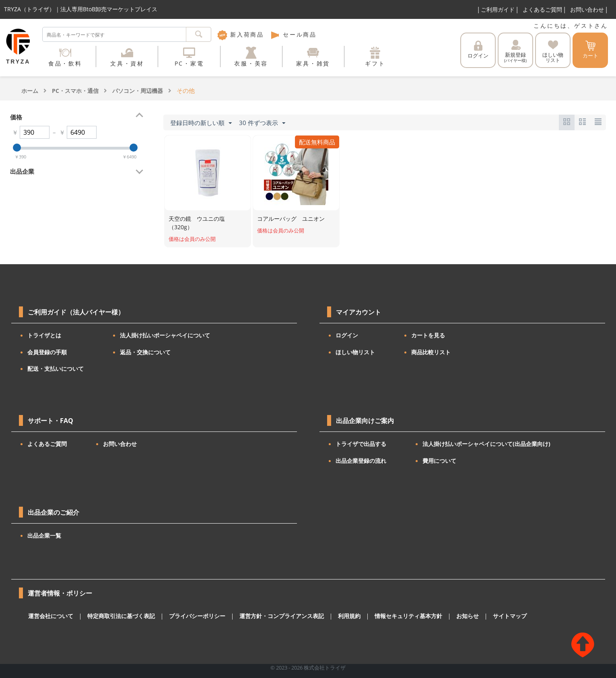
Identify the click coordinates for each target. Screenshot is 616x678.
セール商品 (293, 34)
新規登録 (515, 51)
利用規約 (330, 616)
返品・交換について (145, 352)
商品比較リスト (431, 352)
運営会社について (49, 616)
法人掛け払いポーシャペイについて (165, 335)
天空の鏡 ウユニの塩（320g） (197, 223)
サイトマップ (482, 616)
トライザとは (44, 335)
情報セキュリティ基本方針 (386, 616)
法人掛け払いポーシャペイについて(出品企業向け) (486, 444)
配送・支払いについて (56, 369)
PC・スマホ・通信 (75, 91)
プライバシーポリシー (187, 616)
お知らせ (442, 616)
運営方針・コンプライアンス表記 (267, 616)
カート (590, 50)
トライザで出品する (361, 444)
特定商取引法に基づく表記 (115, 616)
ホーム (30, 91)
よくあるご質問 (542, 9)
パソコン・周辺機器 (138, 91)
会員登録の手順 (47, 352)
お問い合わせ (587, 9)
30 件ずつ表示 (262, 123)
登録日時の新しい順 (201, 123)
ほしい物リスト (355, 352)
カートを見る (428, 335)
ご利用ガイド (498, 9)
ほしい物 (553, 52)
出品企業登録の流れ (361, 461)
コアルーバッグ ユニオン (291, 219)
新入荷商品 (241, 34)
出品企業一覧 (44, 535)
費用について (439, 461)
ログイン (478, 50)
